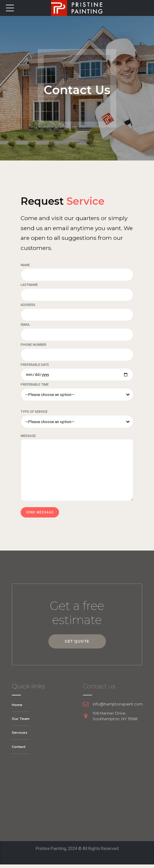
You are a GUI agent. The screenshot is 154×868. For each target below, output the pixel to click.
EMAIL (25, 326)
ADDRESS (28, 306)
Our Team (21, 722)
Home (18, 708)
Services (20, 736)
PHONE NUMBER (33, 346)
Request (71, 200)
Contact (19, 750)
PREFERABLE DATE (35, 366)
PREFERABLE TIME (35, 386)
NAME (25, 265)
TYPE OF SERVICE (34, 414)
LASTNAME (29, 285)
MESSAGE (28, 438)
